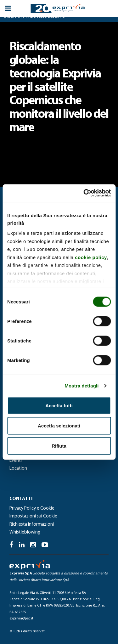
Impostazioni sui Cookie (33, 516)
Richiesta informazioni (32, 525)
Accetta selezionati (59, 425)
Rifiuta (59, 446)
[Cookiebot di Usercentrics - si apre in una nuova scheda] (84, 193)
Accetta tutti (59, 405)
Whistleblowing (25, 532)
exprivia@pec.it (21, 619)
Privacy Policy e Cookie (32, 508)
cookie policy (91, 257)
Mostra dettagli (81, 386)
